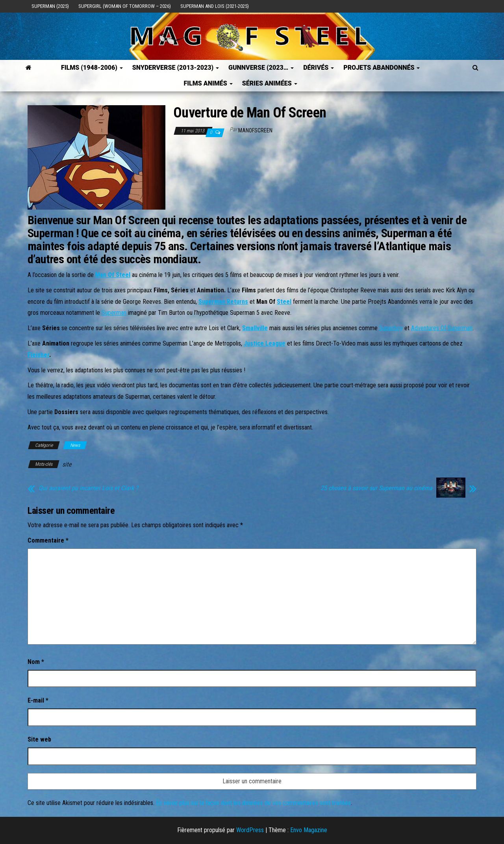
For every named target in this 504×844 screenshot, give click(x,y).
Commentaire (48, 540)
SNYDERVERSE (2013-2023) (176, 68)
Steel (284, 302)
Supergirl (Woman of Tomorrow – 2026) (125, 6)
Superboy (391, 328)
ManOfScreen (255, 130)
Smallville (255, 328)
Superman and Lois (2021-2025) (215, 6)
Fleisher (38, 355)
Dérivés (319, 68)
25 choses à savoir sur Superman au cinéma (376, 488)
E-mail (38, 700)
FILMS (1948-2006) (92, 68)
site (67, 464)
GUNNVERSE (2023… (261, 68)
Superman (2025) (50, 6)
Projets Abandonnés (382, 68)
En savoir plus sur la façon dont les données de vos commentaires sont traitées (253, 803)
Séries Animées (270, 83)
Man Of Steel (113, 275)
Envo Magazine (309, 830)
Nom (36, 662)
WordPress (250, 830)
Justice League (265, 343)
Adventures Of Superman (442, 328)
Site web (39, 739)
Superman (114, 313)
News (75, 445)
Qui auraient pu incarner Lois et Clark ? (88, 488)
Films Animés (208, 83)
